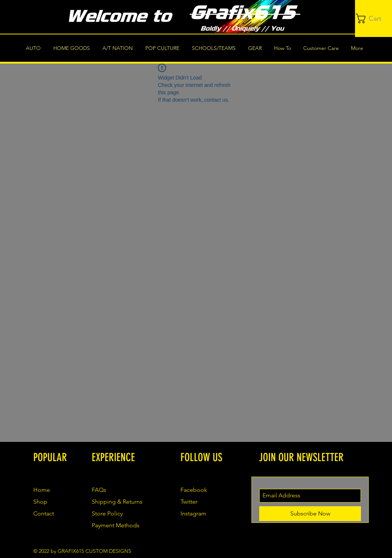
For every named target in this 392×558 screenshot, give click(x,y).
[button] (374, 18)
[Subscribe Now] (310, 514)
